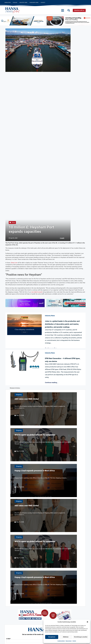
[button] (87, 622)
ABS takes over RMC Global (27, 399)
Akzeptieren (52, 637)
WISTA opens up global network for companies (35, 435)
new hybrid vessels (37, 292)
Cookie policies (61, 641)
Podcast (15, 2)
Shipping (19, 395)
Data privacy (69, 641)
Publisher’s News (34, 2)
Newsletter (8, 2)
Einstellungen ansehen (81, 637)
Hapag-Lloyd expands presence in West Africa (35, 471)
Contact (43, 2)
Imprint (74, 641)
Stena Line (14, 263)
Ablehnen (66, 637)
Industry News (23, 2)
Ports (13, 223)
